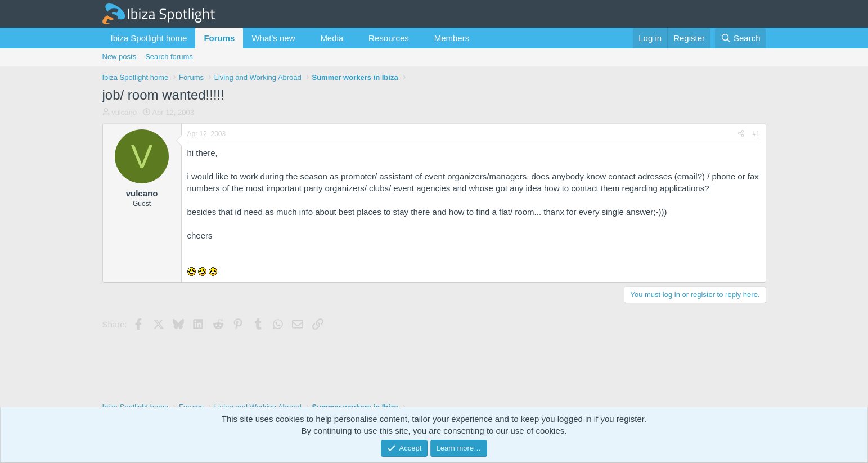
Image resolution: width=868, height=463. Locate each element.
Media (332, 38)
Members (452, 38)
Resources (389, 38)
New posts (120, 57)
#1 (756, 134)
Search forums (169, 57)
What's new (273, 38)
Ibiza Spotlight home (149, 38)
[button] (304, 38)
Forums (219, 38)
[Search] (741, 38)
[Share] (741, 134)
